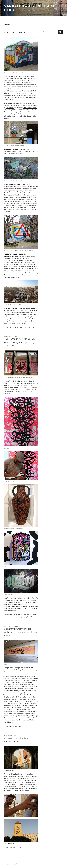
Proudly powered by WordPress (13, 864)
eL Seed (12, 606)
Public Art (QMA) (16, 726)
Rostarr (23, 606)
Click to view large (9, 770)
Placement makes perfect (18, 32)
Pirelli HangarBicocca (30, 108)
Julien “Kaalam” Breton (21, 604)
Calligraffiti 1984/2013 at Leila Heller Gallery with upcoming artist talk (20, 342)
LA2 (16, 606)
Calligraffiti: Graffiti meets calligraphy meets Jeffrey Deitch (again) (21, 632)
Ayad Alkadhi (8, 604)
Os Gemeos (10, 108)
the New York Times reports (25, 701)
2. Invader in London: (12, 149)
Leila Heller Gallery (22, 385)
